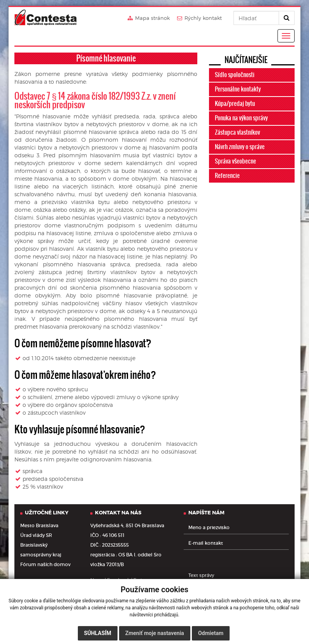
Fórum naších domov (45, 564)
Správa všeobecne (235, 161)
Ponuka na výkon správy (241, 118)
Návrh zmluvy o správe (240, 147)
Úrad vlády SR (36, 535)
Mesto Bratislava (39, 525)
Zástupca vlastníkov (237, 132)
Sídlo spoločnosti (235, 75)
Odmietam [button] (211, 633)
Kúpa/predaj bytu (235, 104)
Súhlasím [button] (98, 633)
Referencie (227, 176)
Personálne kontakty (238, 89)
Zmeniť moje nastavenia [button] (155, 633)
